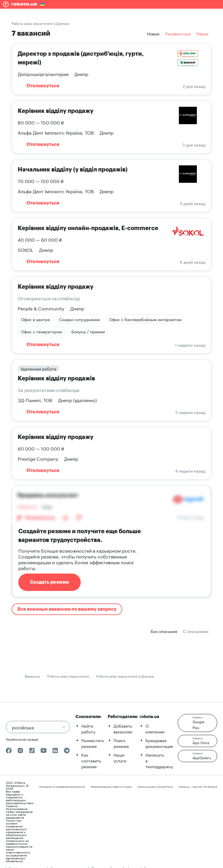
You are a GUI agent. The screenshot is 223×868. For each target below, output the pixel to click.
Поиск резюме (121, 743)
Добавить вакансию (123, 728)
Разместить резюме (93, 743)
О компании (155, 728)
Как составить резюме (91, 760)
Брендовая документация (159, 743)
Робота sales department (68, 676)
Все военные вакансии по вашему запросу (67, 609)
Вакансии (32, 676)
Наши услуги (120, 757)
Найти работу (88, 728)
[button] (197, 723)
